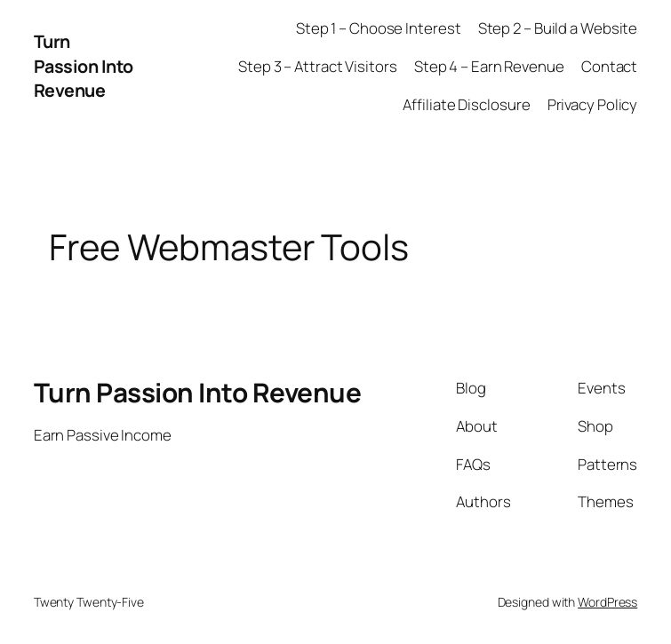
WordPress (607, 602)
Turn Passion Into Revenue (84, 66)
